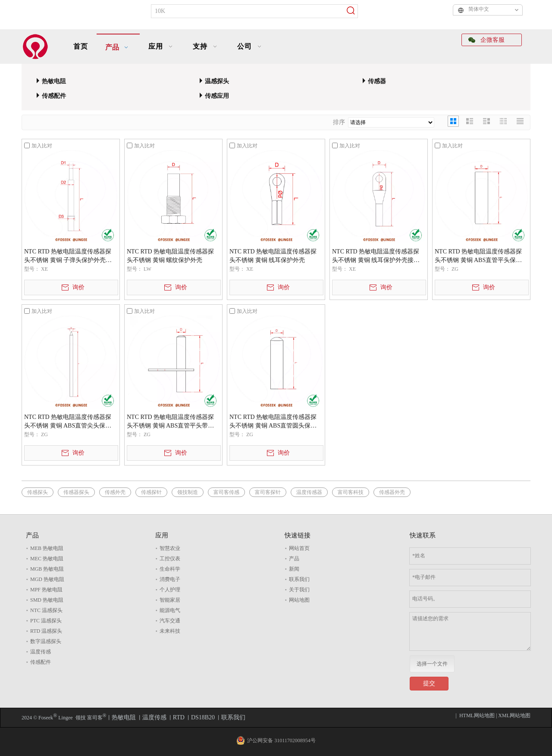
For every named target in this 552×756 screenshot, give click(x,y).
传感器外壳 (392, 492)
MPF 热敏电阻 (46, 590)
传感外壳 (115, 492)
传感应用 (217, 96)
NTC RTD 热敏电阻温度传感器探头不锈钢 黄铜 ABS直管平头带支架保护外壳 (170, 422)
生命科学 (170, 569)
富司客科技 (351, 492)
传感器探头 (76, 492)
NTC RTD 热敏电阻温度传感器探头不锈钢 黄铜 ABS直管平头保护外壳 (478, 256)
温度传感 (41, 652)
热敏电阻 (54, 81)
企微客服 (486, 40)
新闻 (294, 569)
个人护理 (170, 590)
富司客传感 (226, 492)
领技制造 (188, 492)
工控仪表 (170, 559)
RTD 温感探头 (46, 631)
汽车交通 (170, 621)
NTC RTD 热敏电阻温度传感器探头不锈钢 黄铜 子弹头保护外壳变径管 (68, 256)
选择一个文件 (432, 664)
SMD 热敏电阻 (47, 600)
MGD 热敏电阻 (47, 579)
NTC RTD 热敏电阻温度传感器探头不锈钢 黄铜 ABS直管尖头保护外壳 (68, 422)
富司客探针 (268, 492)
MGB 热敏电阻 (47, 569)
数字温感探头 (46, 641)
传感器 (377, 81)
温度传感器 (309, 492)
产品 (294, 559)
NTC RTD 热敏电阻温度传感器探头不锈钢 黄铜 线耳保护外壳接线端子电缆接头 (376, 256)
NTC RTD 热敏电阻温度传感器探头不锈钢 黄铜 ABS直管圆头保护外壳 (273, 422)
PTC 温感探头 (46, 621)
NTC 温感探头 (46, 610)
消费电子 (170, 579)
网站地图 (299, 600)
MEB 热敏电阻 (47, 548)
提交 (429, 683)
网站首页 (299, 548)
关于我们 (299, 590)
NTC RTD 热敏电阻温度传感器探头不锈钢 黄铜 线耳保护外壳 (273, 256)
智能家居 (170, 600)
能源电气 (170, 610)
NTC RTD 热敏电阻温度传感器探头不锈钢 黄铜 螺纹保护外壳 (170, 256)
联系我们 (299, 579)
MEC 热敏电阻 (47, 559)
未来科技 (170, 631)
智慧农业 (170, 548)
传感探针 (151, 492)
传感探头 (38, 492)
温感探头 (217, 81)
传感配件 (54, 96)
